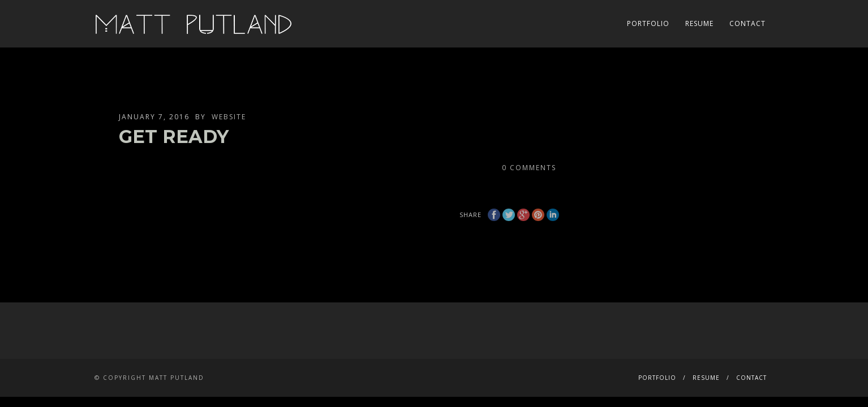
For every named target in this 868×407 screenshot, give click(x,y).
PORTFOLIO (648, 23)
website (229, 117)
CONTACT (747, 23)
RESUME (699, 23)
